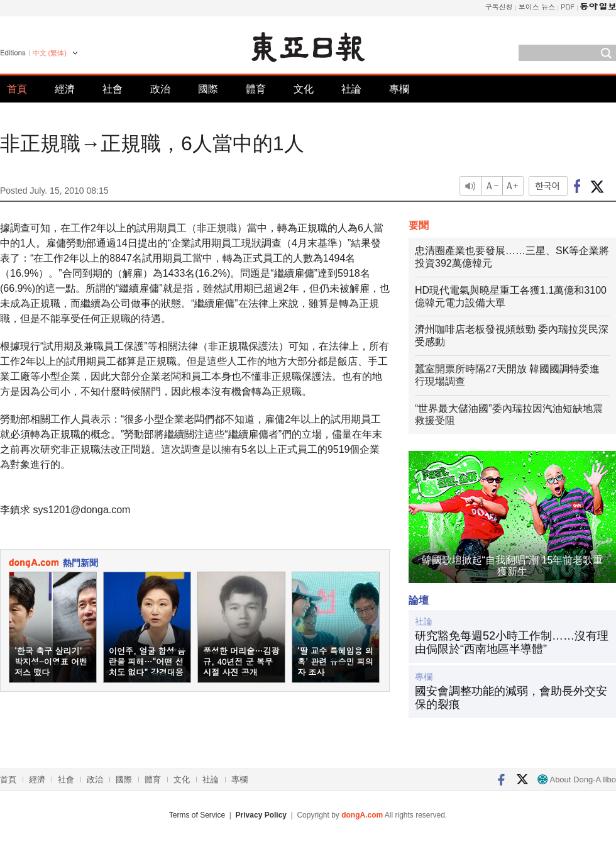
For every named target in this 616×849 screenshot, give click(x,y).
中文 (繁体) (50, 53)
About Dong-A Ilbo (577, 780)
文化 (304, 89)
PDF (568, 7)
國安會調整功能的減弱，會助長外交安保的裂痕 (511, 698)
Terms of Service (197, 815)
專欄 (399, 89)
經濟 (65, 89)
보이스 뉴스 (537, 7)
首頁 (17, 89)
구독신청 (499, 7)
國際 (208, 89)
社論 (351, 89)
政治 (160, 89)
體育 (256, 89)
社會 (113, 89)
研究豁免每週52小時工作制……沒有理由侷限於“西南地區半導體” (512, 643)
